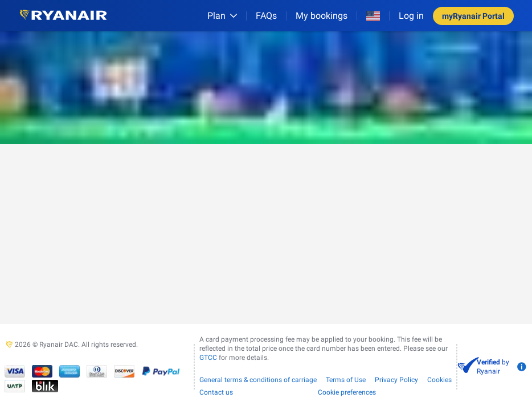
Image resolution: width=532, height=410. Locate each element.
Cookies (439, 380)
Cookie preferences (347, 392)
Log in (411, 16)
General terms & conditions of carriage (258, 380)
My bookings (322, 16)
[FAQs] (266, 16)
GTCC (208, 358)
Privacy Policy (396, 380)
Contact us (216, 392)
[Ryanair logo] (63, 16)
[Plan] (222, 16)
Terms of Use (346, 380)
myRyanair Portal (473, 16)
